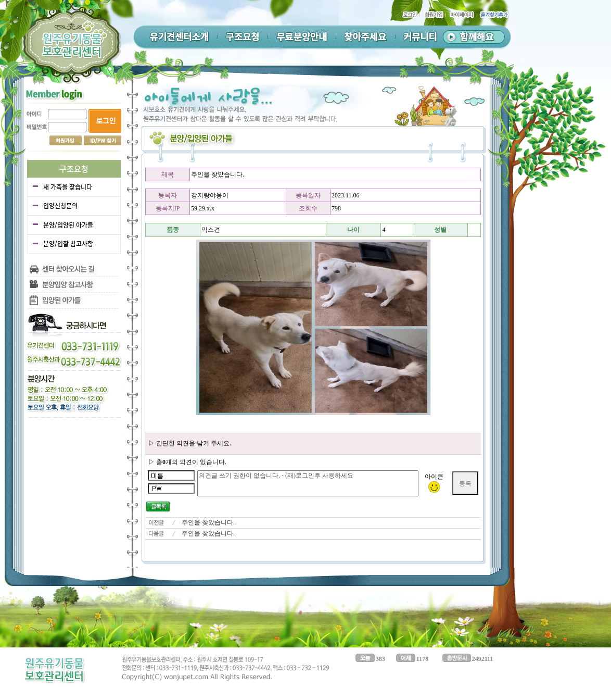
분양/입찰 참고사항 (68, 244)
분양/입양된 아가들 (68, 225)
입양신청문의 (60, 206)
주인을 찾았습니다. (208, 522)
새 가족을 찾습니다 (68, 187)
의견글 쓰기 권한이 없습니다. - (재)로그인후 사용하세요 (308, 483)
